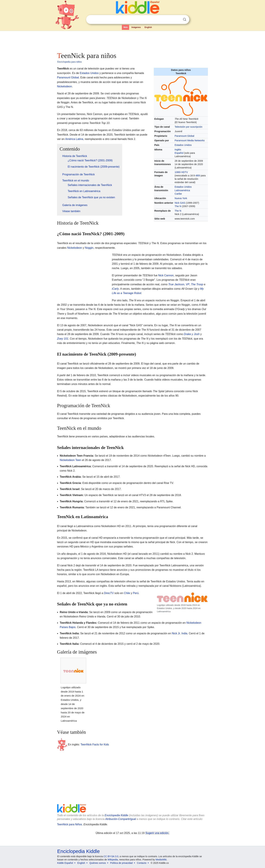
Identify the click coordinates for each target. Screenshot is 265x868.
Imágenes (136, 27)
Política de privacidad (121, 863)
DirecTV (109, 593)
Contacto (142, 863)
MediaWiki (161, 860)
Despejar (178, 20)
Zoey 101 (63, 339)
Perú (136, 593)
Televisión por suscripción (188, 127)
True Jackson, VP (179, 284)
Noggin (89, 248)
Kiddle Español (65, 863)
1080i (178, 172)
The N (178, 206)
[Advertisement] (132, 40)
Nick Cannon (166, 275)
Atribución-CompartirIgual (121, 819)
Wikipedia (113, 860)
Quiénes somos (98, 863)
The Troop (197, 284)
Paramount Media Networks (190, 140)
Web (125, 27)
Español (179, 153)
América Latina (74, 139)
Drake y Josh (192, 334)
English (148, 27)
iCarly (115, 289)
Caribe (178, 194)
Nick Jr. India (180, 633)
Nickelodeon (65, 86)
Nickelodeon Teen (71, 460)
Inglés (178, 150)
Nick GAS (180, 203)
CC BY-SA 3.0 (111, 856)
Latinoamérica (182, 190)
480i (198, 176)
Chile (127, 593)
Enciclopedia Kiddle (116, 815)
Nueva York (181, 198)
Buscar (185, 19)
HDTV (184, 172)
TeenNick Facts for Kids (95, 744)
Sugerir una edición (157, 833)
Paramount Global (184, 136)
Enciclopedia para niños (70, 62)
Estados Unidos (183, 145)
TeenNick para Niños (70, 824)
